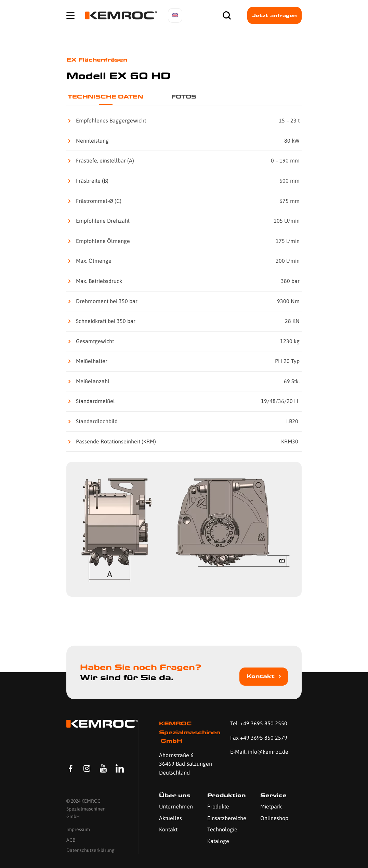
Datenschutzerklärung (90, 851)
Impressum (78, 830)
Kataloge (218, 841)
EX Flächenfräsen (97, 60)
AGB (71, 840)
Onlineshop (274, 818)
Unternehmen (176, 806)
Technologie (222, 829)
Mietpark (271, 806)
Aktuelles (170, 818)
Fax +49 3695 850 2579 (259, 738)
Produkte (218, 806)
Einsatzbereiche (227, 818)
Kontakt (261, 676)
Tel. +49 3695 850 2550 (259, 723)
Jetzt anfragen (274, 15)
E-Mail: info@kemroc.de (259, 752)
